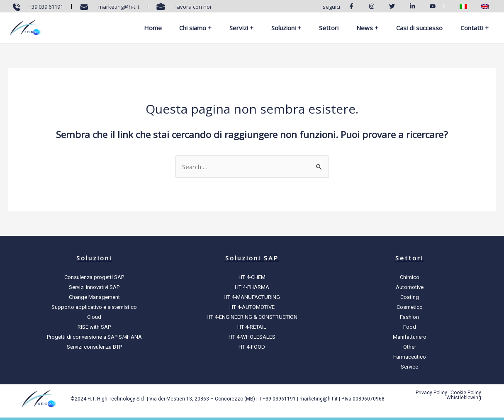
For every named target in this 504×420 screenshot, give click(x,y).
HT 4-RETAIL (252, 327)
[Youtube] (436, 6)
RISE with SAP (94, 327)
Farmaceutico (410, 357)
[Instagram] (375, 6)
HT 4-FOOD (252, 347)
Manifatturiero (410, 337)
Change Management (94, 297)
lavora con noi (192, 7)
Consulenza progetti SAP (94, 277)
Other (410, 347)
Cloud (94, 317)
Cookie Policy (466, 393)
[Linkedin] (416, 6)
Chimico (410, 277)
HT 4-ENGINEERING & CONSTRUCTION (252, 317)
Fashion (409, 317)
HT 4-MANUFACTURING (252, 297)
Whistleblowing (464, 398)
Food (410, 327)
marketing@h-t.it (118, 7)
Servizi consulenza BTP (94, 347)
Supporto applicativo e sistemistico (94, 307)
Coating (410, 297)
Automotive (410, 287)
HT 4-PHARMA (252, 287)
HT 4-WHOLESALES (252, 337)
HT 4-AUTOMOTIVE (252, 307)
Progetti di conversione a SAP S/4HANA (94, 337)
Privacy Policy (431, 393)
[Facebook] (355, 6)
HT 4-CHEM (252, 277)
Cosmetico (410, 307)
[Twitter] (395, 6)
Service (409, 367)
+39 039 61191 (46, 7)
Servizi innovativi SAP (94, 287)
